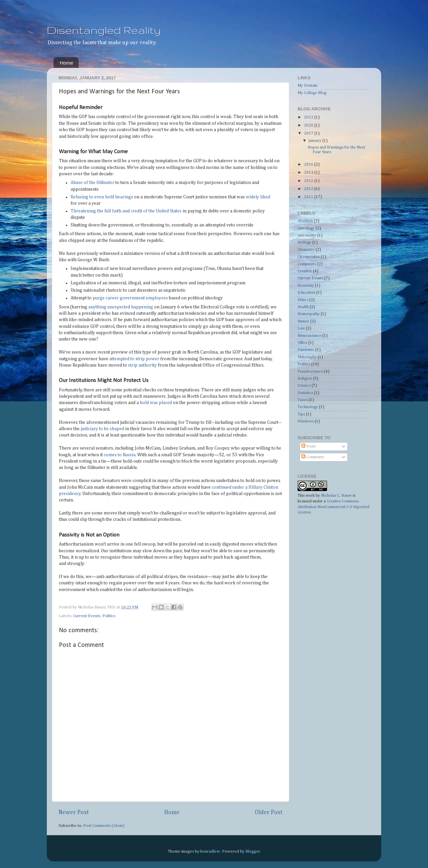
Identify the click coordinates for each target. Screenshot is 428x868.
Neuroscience (309, 336)
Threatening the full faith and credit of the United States (126, 211)
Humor (303, 321)
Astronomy (307, 235)
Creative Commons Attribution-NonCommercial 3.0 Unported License (334, 507)
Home (67, 63)
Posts (308, 447)
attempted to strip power (134, 359)
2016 (309, 165)
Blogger (253, 851)
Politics (109, 616)
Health (303, 307)
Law (301, 328)
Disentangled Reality (104, 30)
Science (304, 386)
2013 (309, 181)
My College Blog (312, 93)
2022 (309, 117)
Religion (305, 379)
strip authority (142, 365)
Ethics (303, 300)
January (315, 141)
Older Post (269, 812)
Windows (306, 421)
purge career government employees (130, 298)
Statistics (305, 393)
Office (302, 343)
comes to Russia (120, 455)
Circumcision (309, 257)
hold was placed (156, 403)
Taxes (303, 400)
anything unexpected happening (121, 307)
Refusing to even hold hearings (102, 197)
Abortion (305, 221)
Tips (301, 414)
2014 (309, 173)
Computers (307, 264)
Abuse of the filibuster (92, 183)
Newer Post (74, 812)
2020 (309, 125)
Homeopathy (309, 314)
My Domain (307, 86)
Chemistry (306, 250)
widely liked (258, 197)
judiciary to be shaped (102, 429)
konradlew (210, 851)
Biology (304, 243)
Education (306, 293)
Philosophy (307, 357)
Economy (306, 286)
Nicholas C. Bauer (336, 496)
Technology (308, 407)
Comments (313, 457)
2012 (309, 189)
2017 (309, 133)
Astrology (306, 228)
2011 (309, 197)
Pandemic (306, 350)
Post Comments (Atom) (104, 826)
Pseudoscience (310, 372)
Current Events (87, 616)
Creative (305, 271)
